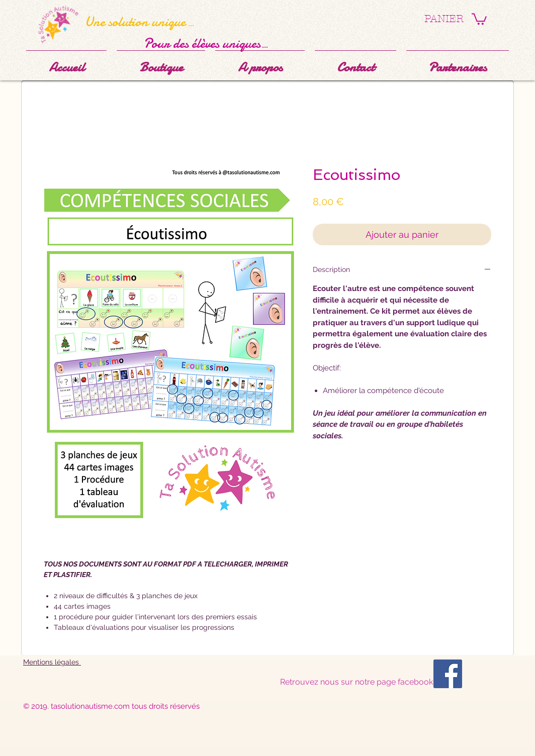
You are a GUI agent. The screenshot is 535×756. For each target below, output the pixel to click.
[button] (479, 18)
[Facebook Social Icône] (448, 674)
